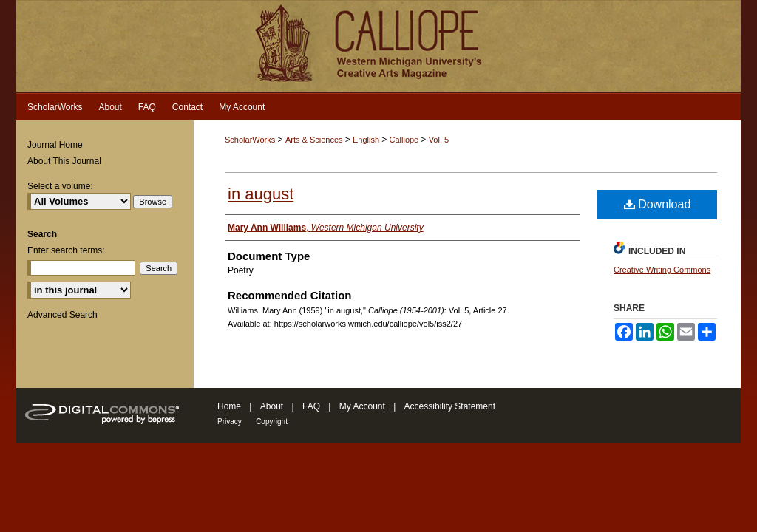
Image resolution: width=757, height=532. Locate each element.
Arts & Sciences (315, 140)
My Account (362, 406)
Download (658, 204)
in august (261, 194)
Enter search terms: (66, 250)
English (367, 140)
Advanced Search (62, 315)
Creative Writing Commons (662, 270)
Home (229, 406)
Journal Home (55, 145)
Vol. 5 (439, 140)
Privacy (230, 422)
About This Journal (64, 161)
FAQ (311, 406)
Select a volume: (60, 186)
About (272, 406)
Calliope (405, 140)
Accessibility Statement (450, 406)
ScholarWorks (250, 140)
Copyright (272, 422)
